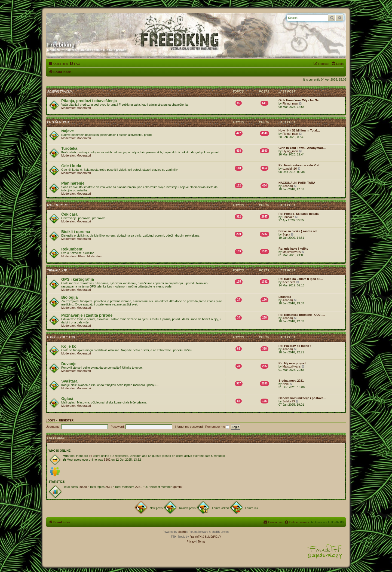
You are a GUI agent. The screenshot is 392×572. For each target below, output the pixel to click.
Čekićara (69, 214)
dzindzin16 (290, 169)
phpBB (182, 532)
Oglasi (67, 399)
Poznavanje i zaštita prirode (87, 315)
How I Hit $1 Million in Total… (299, 130)
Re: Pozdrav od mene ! (295, 346)
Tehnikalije (57, 270)
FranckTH (195, 537)
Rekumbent (72, 249)
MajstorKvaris (292, 252)
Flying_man (290, 103)
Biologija (69, 297)
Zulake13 (289, 401)
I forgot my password (189, 427)
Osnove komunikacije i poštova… (302, 398)
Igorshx (177, 487)
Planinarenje (73, 183)
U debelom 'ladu (61, 337)
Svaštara (69, 381)
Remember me (217, 427)
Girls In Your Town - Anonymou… (302, 148)
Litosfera (285, 297)
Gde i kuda (71, 166)
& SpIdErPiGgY (212, 537)
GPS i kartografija (78, 279)
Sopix (286, 234)
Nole (286, 384)
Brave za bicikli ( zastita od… (299, 231)
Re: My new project (292, 363)
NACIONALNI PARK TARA (297, 183)
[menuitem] (75, 64)
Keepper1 (289, 282)
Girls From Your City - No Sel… (301, 100)
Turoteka (69, 148)
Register (66, 420)
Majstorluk (57, 205)
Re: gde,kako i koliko (293, 249)
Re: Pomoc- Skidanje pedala (298, 214)
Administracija (60, 91)
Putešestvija (58, 122)
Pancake (288, 217)
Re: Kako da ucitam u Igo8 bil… (301, 279)
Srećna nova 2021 (291, 381)
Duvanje (69, 364)
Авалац (288, 186)
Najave (68, 131)
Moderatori (84, 108)
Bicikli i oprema (76, 232)
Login (50, 420)
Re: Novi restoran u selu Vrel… (300, 165)
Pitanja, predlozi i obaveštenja (89, 101)
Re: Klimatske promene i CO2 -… (302, 315)
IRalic (82, 256)
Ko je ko (69, 346)
